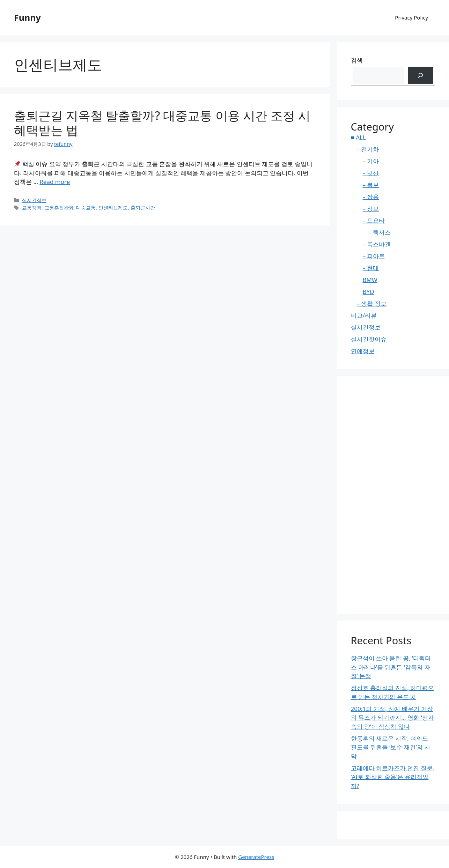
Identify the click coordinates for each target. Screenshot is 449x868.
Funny (27, 17)
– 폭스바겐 (377, 244)
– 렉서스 (380, 232)
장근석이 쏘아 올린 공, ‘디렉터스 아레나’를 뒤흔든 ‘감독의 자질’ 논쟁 (391, 667)
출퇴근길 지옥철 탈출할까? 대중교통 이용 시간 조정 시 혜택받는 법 (162, 123)
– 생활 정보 (372, 303)
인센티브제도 (113, 207)
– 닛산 (371, 173)
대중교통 (86, 207)
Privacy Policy (411, 17)
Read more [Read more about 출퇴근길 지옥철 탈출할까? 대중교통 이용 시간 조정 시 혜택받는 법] (55, 182)
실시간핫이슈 (369, 339)
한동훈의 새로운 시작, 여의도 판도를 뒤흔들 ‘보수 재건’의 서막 (391, 747)
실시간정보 (34, 200)
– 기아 (371, 161)
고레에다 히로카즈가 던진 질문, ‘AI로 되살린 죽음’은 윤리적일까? (393, 777)
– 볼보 (371, 185)
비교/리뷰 (364, 315)
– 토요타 (374, 220)
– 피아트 (374, 256)
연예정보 (363, 351)
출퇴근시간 (143, 207)
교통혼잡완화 (59, 207)
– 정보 (371, 209)
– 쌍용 (371, 197)
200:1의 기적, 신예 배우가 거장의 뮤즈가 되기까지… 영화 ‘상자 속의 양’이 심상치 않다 (392, 718)
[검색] (421, 76)
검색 (357, 60)
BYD (369, 292)
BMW (370, 280)
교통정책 (32, 207)
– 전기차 (368, 149)
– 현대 (371, 268)
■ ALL (358, 137)
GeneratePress (256, 857)
